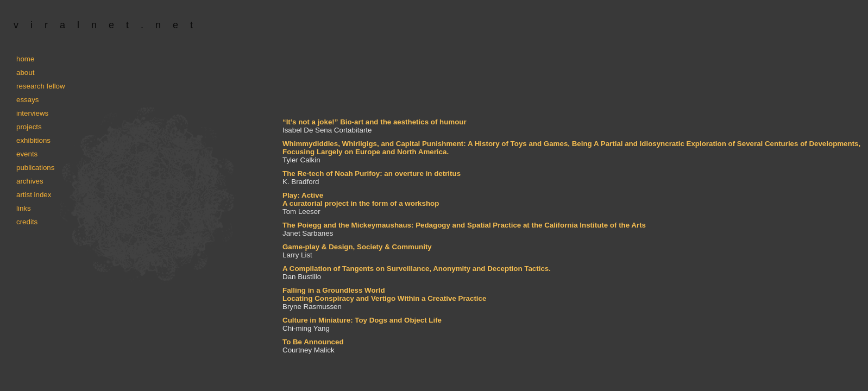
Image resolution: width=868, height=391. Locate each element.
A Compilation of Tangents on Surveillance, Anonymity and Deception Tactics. (417, 269)
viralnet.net (109, 25)
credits (27, 222)
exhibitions (33, 140)
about (25, 72)
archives (30, 181)
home (25, 59)
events (27, 154)
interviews (32, 113)
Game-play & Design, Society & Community (357, 247)
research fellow (41, 86)
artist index (34, 195)
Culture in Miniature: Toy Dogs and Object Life (362, 320)
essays (27, 100)
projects (29, 127)
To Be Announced (313, 342)
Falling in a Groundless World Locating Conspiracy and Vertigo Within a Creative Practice (384, 294)
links (24, 208)
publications (35, 168)
